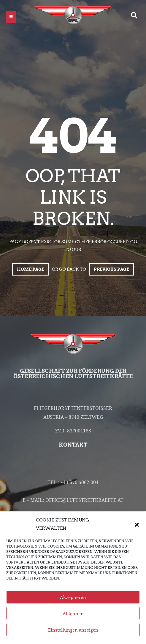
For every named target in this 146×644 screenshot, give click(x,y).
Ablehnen (73, 618)
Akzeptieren (73, 601)
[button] (137, 528)
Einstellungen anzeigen (73, 634)
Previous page (111, 269)
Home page (31, 269)
